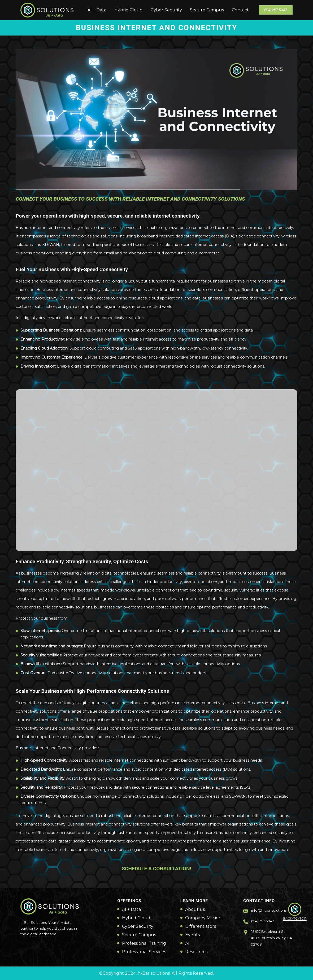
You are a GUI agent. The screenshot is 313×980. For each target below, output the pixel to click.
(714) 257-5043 (276, 10)
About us (195, 910)
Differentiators (201, 926)
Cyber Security (166, 10)
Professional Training (144, 943)
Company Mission (203, 918)
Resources (196, 952)
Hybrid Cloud (129, 10)
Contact (240, 10)
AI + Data (97, 10)
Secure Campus (207, 10)
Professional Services (144, 952)
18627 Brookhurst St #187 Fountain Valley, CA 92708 (272, 938)
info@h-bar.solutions (269, 910)
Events (192, 935)
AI (187, 943)
